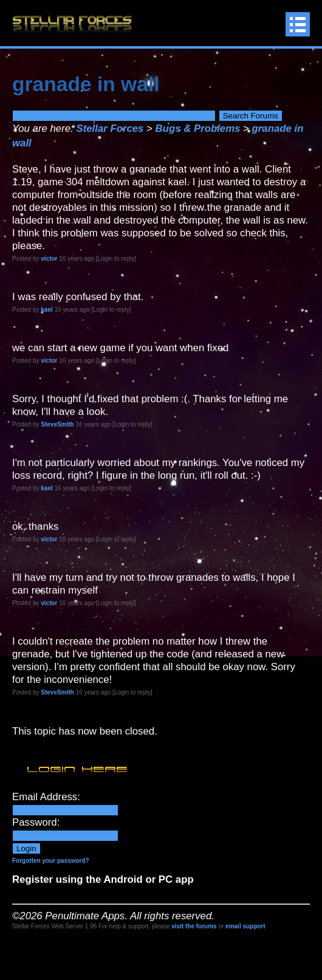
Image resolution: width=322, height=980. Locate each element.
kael (46, 310)
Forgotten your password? (51, 861)
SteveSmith (57, 424)
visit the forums (194, 926)
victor (49, 259)
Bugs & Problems (198, 128)
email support (245, 926)
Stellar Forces (110, 128)
